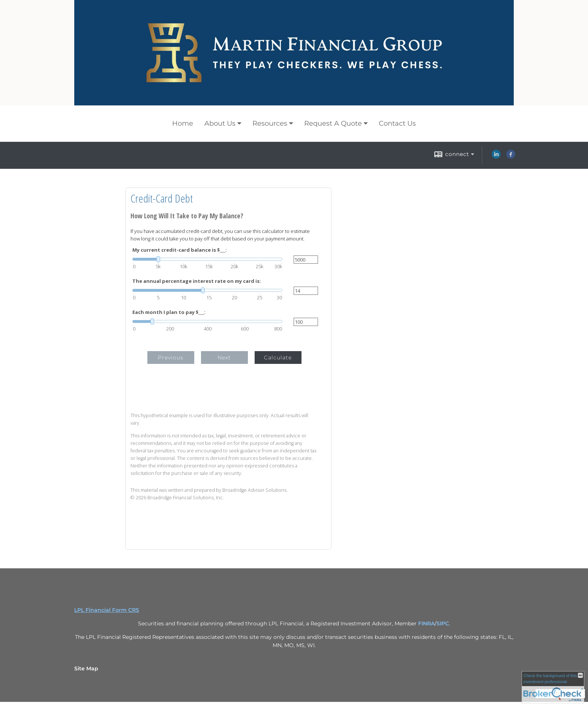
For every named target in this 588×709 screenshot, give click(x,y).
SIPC (443, 623)
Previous (171, 358)
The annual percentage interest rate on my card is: (197, 281)
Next (224, 358)
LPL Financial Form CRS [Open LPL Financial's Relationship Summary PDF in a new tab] (107, 610)
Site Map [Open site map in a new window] (86, 668)
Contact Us (397, 123)
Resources (270, 123)
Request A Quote (333, 123)
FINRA (426, 623)
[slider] (207, 259)
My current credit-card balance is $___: (180, 250)
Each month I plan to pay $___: (169, 312)
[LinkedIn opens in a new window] (496, 157)
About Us (220, 123)
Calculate (278, 358)
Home (183, 123)
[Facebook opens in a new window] (511, 157)
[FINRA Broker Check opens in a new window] (553, 687)
